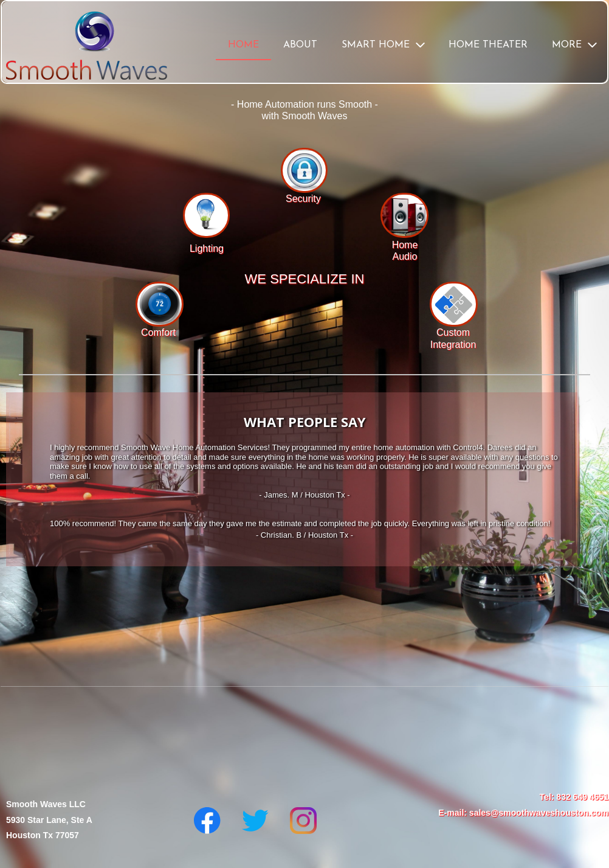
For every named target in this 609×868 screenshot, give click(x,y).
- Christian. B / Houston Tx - (304, 535)
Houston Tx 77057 (43, 835)
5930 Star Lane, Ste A (49, 820)
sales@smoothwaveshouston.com (539, 813)
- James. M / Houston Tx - (304, 495)
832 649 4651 (582, 797)
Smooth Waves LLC (46, 804)
